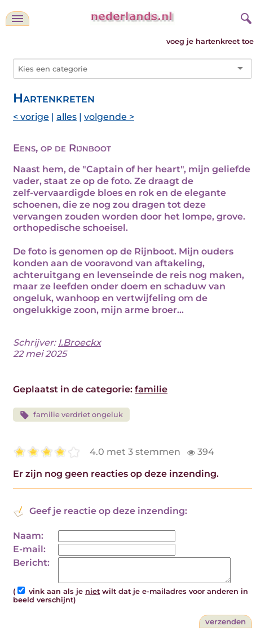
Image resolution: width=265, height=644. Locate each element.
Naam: (28, 536)
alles (67, 117)
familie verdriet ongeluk (71, 415)
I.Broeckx (79, 343)
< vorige (31, 117)
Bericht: (31, 563)
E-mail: (29, 549)
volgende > (109, 117)
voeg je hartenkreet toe (210, 41)
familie (151, 389)
